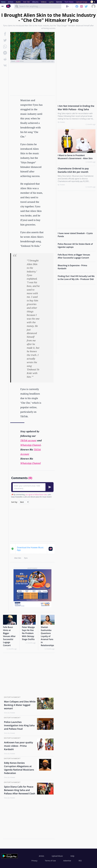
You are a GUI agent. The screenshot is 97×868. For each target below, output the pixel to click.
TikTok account (28, 440)
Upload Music (57, 856)
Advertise (67, 861)
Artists (41, 856)
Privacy (34, 861)
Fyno (26, 558)
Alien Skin (18, 558)
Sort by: (14, 502)
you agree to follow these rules (36, 495)
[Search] (17, 6)
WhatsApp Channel (31, 445)
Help (72, 856)
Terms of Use (50, 861)
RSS (80, 861)
